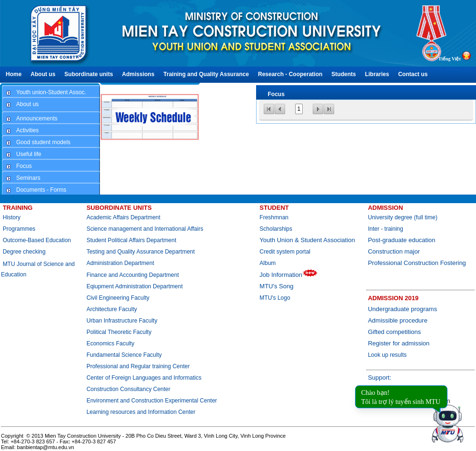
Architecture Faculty (112, 309)
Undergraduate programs (402, 309)
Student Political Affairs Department (132, 240)
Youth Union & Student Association (307, 240)
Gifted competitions (394, 332)
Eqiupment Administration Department (135, 286)
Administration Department (120, 263)
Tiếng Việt (450, 59)
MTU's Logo (275, 298)
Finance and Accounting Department (133, 275)
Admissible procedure (398, 320)
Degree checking (24, 252)
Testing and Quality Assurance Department (141, 252)
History (12, 217)
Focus (276, 94)
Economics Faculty (111, 343)
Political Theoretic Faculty (119, 332)
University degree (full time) (403, 217)
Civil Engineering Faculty (118, 298)
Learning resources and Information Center (141, 412)
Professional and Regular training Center (138, 366)
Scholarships (276, 229)
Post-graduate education (402, 240)
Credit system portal (285, 252)
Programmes (19, 229)
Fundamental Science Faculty (124, 355)
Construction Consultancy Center (129, 389)
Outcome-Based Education (37, 240)
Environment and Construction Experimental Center (152, 401)
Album (268, 263)
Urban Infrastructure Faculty (122, 321)
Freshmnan (274, 217)
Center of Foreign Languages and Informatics (144, 378)
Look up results (387, 355)
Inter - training (386, 229)
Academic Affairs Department (124, 217)
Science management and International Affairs (146, 229)
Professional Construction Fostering (417, 263)
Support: (380, 377)
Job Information (289, 275)
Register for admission (399, 343)
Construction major (394, 251)
